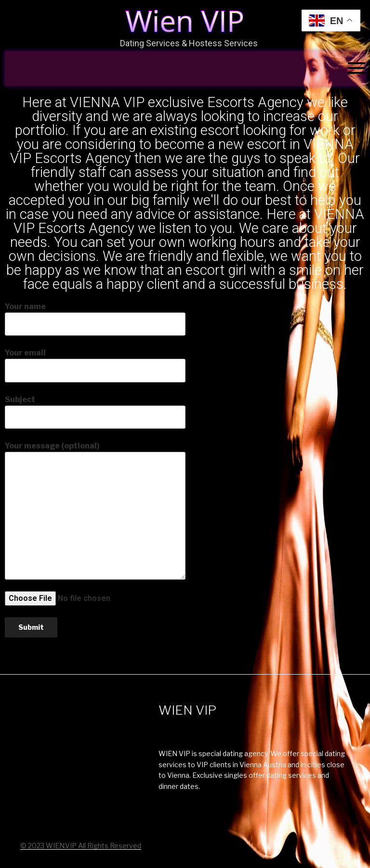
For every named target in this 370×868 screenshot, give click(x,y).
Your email (95, 365)
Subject (95, 412)
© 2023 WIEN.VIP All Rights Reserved (81, 846)
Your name (95, 319)
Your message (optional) (95, 510)
